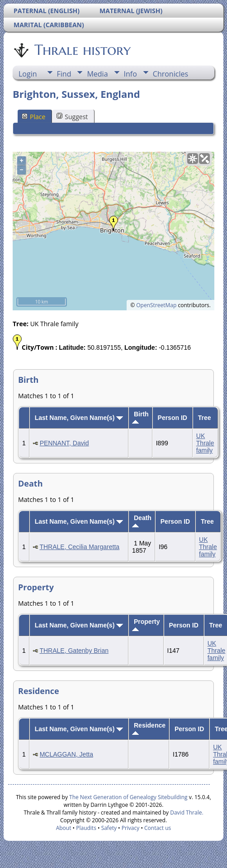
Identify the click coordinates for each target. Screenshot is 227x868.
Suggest (72, 117)
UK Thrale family (205, 443)
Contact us (158, 828)
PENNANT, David (64, 443)
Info (130, 74)
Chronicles (170, 74)
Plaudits (86, 828)
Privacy (131, 828)
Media (97, 74)
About (64, 828)
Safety (109, 828)
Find (64, 74)
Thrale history (82, 50)
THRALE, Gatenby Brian (74, 651)
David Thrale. (186, 813)
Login (28, 74)
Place (33, 117)
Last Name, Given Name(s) (79, 418)
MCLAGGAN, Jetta (66, 754)
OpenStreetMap (156, 305)
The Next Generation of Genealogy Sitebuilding (128, 797)
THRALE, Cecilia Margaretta (79, 547)
